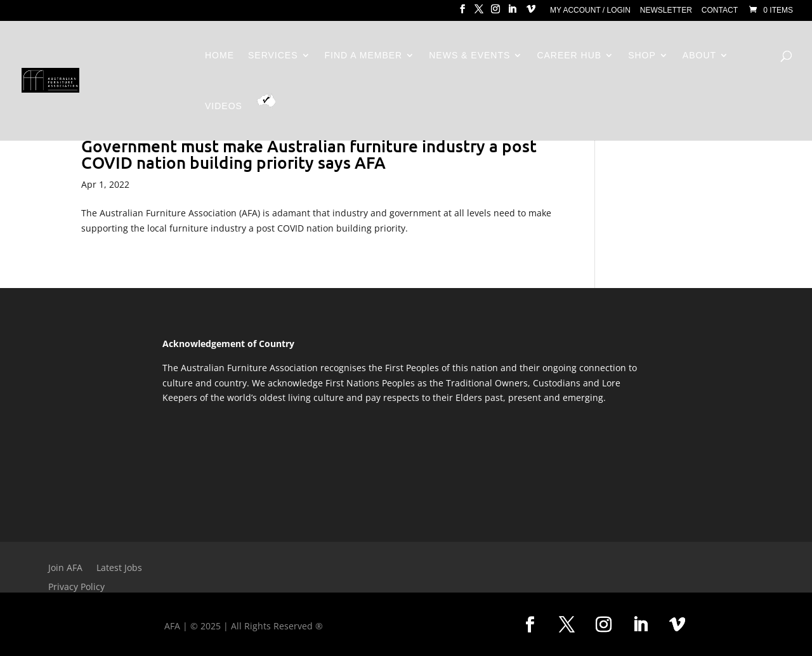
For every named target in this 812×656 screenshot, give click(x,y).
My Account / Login (590, 10)
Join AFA (65, 568)
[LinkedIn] (512, 13)
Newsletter (666, 10)
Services (273, 56)
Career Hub (569, 56)
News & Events (469, 56)
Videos (224, 106)
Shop (642, 56)
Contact (720, 10)
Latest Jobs (119, 568)
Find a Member (364, 56)
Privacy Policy (76, 587)
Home (219, 56)
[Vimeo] (531, 13)
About (699, 56)
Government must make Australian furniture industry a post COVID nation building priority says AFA (309, 154)
